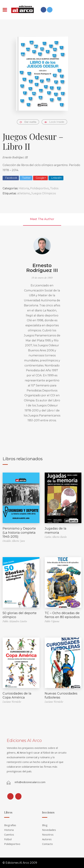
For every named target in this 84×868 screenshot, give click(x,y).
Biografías (10, 825)
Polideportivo (39, 188)
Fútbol (8, 839)
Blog (45, 825)
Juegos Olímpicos (43, 193)
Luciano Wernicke (12, 702)
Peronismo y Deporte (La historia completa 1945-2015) (19, 533)
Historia (24, 188)
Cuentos (9, 834)
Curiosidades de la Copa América (17, 695)
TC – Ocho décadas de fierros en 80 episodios (62, 615)
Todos (54, 188)
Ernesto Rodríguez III (15, 157)
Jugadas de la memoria (56, 530)
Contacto (47, 844)
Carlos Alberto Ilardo (56, 537)
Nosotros (48, 834)
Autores (47, 839)
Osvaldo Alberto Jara (14, 541)
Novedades (49, 830)
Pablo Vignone (52, 621)
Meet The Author (42, 219)
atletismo (24, 193)
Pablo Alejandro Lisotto (15, 621)
